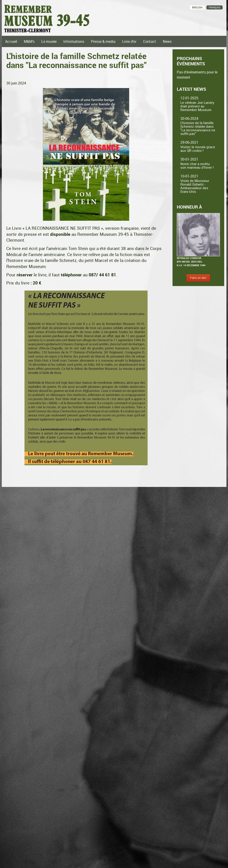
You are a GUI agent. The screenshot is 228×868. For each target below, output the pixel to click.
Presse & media (103, 41)
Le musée (49, 41)
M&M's (29, 41)
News (167, 41)
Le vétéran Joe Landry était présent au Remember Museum (197, 106)
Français (215, 7)
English (197, 7)
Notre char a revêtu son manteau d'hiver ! (197, 166)
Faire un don (198, 278)
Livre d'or (129, 41)
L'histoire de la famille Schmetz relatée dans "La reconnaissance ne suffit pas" (198, 128)
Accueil (11, 41)
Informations (74, 41)
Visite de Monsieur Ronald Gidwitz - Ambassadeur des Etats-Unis (195, 186)
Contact (150, 41)
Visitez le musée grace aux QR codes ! (198, 149)
